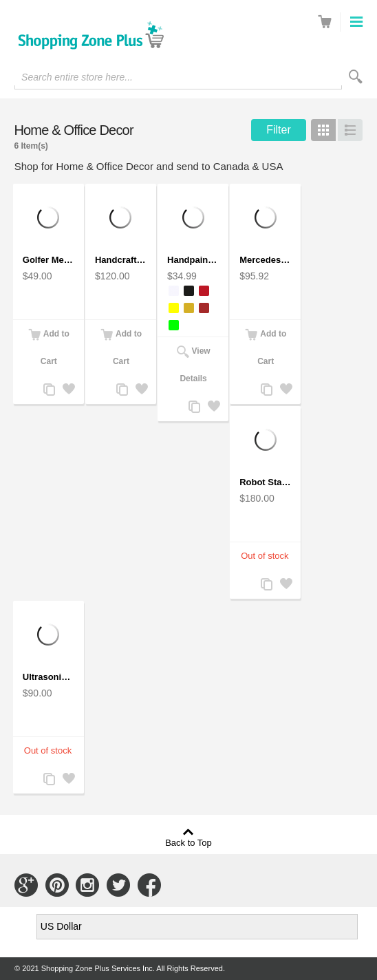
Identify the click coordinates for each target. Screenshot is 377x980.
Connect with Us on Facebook (149, 885)
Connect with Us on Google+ (26, 885)
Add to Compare (49, 391)
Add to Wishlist (68, 391)
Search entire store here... (77, 77)
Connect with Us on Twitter (118, 885)
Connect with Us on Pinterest (57, 885)
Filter (279, 130)
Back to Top (188, 842)
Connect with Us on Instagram (87, 885)
